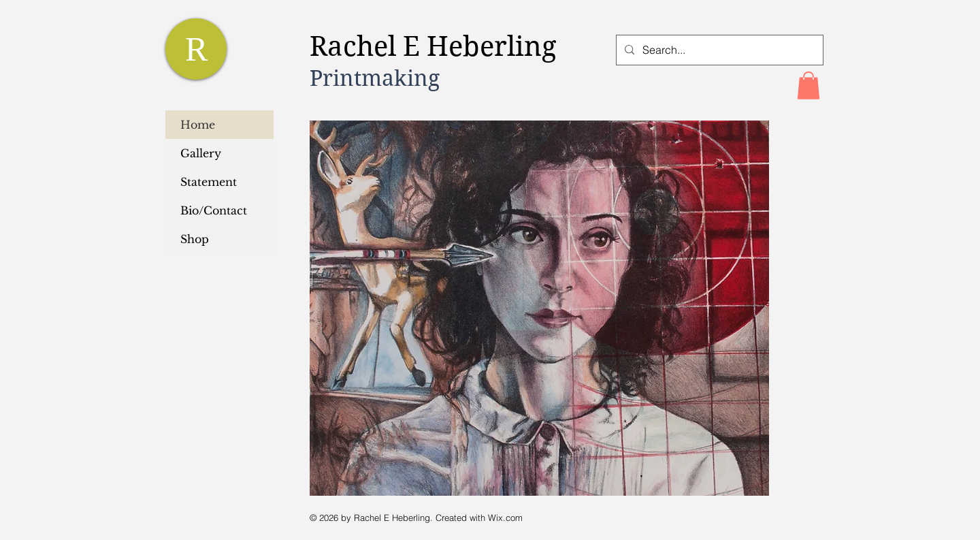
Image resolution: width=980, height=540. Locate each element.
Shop (195, 239)
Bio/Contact (214, 210)
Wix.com (505, 518)
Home (198, 125)
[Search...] (718, 50)
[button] (808, 85)
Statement (209, 182)
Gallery (201, 153)
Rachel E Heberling (437, 46)
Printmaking (375, 78)
